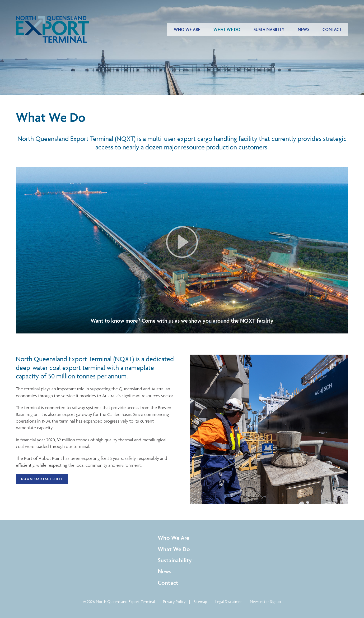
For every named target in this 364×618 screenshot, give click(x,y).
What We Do (227, 29)
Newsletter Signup (265, 601)
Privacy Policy (174, 601)
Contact (332, 29)
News (304, 29)
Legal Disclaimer (228, 601)
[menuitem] (187, 29)
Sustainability (269, 29)
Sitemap (200, 601)
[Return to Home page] (52, 29)
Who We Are (187, 29)
